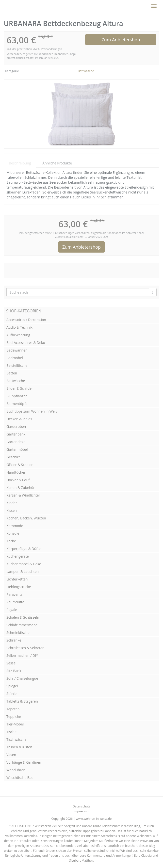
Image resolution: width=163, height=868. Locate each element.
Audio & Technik (19, 327)
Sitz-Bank (14, 671)
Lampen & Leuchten (23, 571)
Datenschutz (81, 806)
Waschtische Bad (20, 778)
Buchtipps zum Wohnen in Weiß (32, 411)
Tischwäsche (16, 739)
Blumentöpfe (17, 404)
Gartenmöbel (17, 449)
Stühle (11, 694)
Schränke (14, 640)
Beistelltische (17, 365)
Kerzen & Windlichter (23, 495)
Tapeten (13, 709)
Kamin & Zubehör (21, 488)
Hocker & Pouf (18, 480)
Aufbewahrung (18, 335)
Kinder (12, 503)
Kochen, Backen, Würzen (26, 518)
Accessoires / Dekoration (26, 320)
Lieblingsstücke (19, 587)
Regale (12, 610)
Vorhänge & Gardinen (24, 762)
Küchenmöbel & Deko (24, 564)
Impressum (82, 811)
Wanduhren (16, 770)
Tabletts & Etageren (22, 701)
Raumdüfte (15, 602)
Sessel (11, 663)
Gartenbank (16, 434)
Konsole (13, 533)
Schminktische (18, 633)
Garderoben (16, 426)
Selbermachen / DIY (22, 655)
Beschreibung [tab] (20, 163)
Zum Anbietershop (121, 40)
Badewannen (17, 350)
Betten (12, 373)
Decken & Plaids (19, 419)
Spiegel (12, 686)
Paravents (14, 594)
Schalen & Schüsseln (23, 617)
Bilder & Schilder (20, 388)
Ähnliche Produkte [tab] (57, 163)
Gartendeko (16, 442)
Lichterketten (17, 579)
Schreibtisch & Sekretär (25, 648)
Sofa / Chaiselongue (22, 678)
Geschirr (13, 457)
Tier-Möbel (15, 724)
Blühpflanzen (17, 396)
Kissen (12, 510)
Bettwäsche (86, 71)
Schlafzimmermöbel (22, 625)
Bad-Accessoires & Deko (26, 343)
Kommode (15, 526)
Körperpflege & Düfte (24, 549)
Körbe (11, 541)
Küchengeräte (18, 556)
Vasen (11, 755)
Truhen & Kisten (19, 747)
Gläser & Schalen (20, 465)
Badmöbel (15, 358)
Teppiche (14, 716)
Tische (11, 732)
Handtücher (16, 472)
